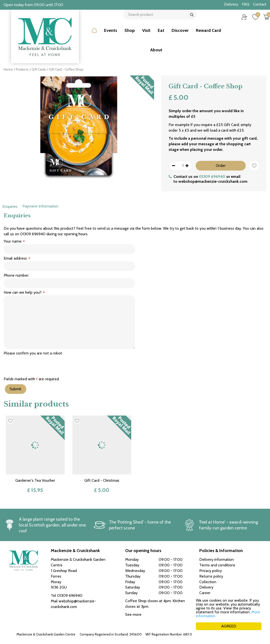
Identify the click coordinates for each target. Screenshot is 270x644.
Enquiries (10, 206)
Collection (208, 582)
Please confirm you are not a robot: (33, 353)
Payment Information (40, 206)
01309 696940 (212, 177)
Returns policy (211, 576)
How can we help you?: (24, 292)
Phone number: (16, 275)
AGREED (229, 626)
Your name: (14, 241)
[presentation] (41, 366)
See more (133, 614)
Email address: (17, 258)
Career (205, 593)
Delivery (206, 587)
